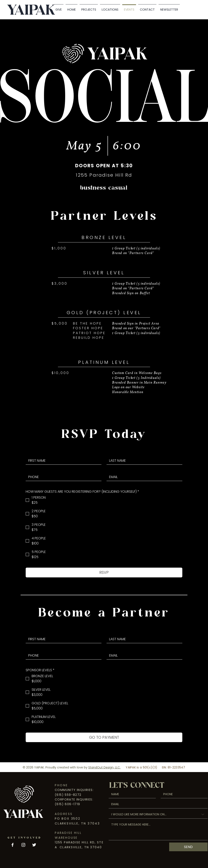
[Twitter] (34, 845)
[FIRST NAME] (62, 461)
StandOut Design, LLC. (104, 767)
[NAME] (131, 794)
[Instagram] (23, 845)
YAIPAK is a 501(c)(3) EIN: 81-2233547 (155, 767)
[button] (110, 8)
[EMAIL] (143, 477)
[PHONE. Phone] (62, 477)
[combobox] (158, 815)
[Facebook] (13, 845)
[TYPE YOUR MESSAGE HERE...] (158, 830)
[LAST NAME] (143, 461)
